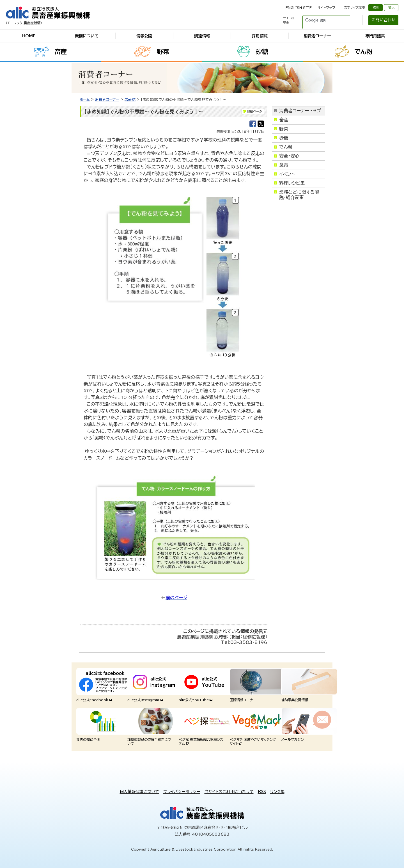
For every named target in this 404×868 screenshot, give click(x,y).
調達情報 (202, 36)
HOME (29, 36)
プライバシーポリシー (182, 792)
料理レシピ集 (292, 183)
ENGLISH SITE (299, 8)
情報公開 (144, 36)
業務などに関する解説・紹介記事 (299, 195)
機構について (87, 36)
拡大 (391, 7)
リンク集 (277, 792)
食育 (284, 165)
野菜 (163, 52)
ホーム (85, 100)
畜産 (61, 52)
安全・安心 (289, 156)
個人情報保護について (139, 792)
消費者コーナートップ (300, 111)
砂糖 (262, 52)
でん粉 (363, 52)
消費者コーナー (317, 36)
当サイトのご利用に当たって (229, 792)
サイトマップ (326, 8)
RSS (262, 792)
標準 (376, 7)
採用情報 (260, 36)
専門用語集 (375, 36)
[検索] (320, 20)
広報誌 (130, 100)
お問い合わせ (384, 20)
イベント (287, 174)
